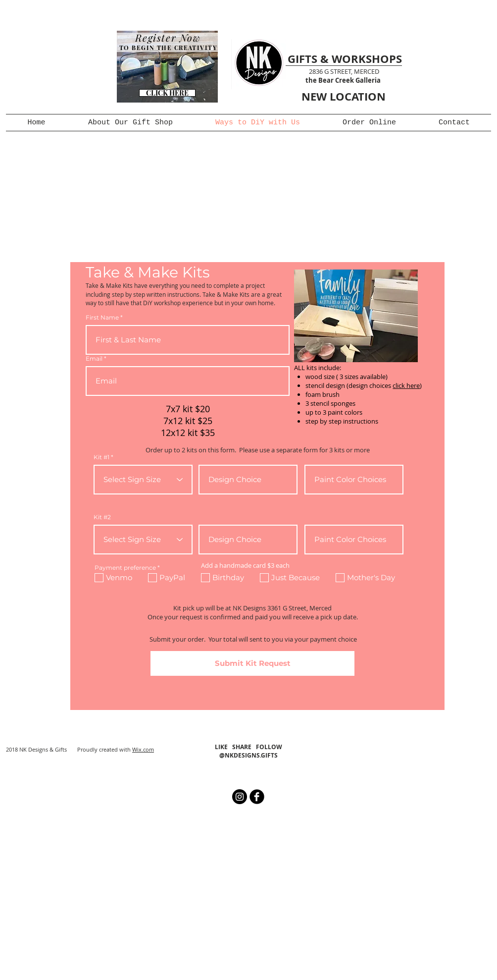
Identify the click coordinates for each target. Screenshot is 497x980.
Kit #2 (102, 517)
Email (94, 359)
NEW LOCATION (344, 96)
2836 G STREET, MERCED (344, 71)
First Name (102, 318)
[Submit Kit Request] (252, 663)
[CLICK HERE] (167, 93)
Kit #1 (101, 457)
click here (406, 385)
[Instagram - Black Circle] (240, 797)
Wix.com (143, 749)
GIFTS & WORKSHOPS (345, 59)
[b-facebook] (257, 797)
